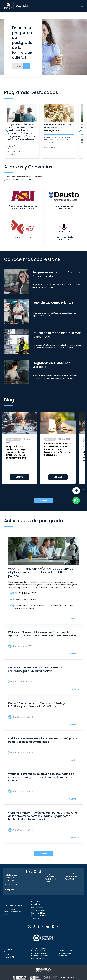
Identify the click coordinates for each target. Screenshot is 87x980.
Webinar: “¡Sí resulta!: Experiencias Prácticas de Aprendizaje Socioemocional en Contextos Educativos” (43, 634)
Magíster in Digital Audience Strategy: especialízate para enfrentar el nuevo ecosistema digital (16, 452)
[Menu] (82, 6)
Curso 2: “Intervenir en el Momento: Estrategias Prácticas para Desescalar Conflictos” (38, 705)
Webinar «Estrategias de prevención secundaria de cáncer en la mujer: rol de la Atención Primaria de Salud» (41, 777)
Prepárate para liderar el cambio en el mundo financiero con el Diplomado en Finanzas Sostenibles (57, 449)
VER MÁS (20, 477)
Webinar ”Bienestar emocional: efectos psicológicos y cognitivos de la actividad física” (43, 740)
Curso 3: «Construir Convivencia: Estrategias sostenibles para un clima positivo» (37, 669)
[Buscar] (21, 66)
